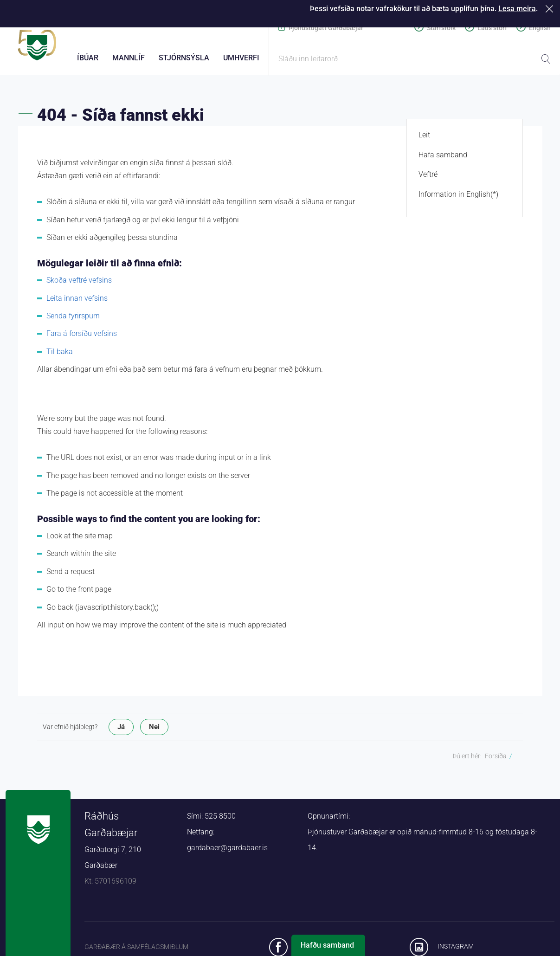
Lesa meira (517, 9)
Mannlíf (129, 58)
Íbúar (88, 58)
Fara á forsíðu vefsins (82, 338)
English (540, 28)
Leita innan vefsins (77, 302)
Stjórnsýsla (184, 58)
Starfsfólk (441, 28)
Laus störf (492, 28)
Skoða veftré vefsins (79, 285)
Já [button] (121, 731)
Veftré (428, 179)
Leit (424, 139)
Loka (551, 9)
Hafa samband (443, 159)
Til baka (60, 356)
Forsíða (496, 760)
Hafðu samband (327, 945)
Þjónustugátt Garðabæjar (326, 28)
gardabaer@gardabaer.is (227, 852)
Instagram (456, 951)
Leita (546, 59)
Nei (154, 731)
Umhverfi (241, 58)
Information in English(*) (458, 198)
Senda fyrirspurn (73, 320)
